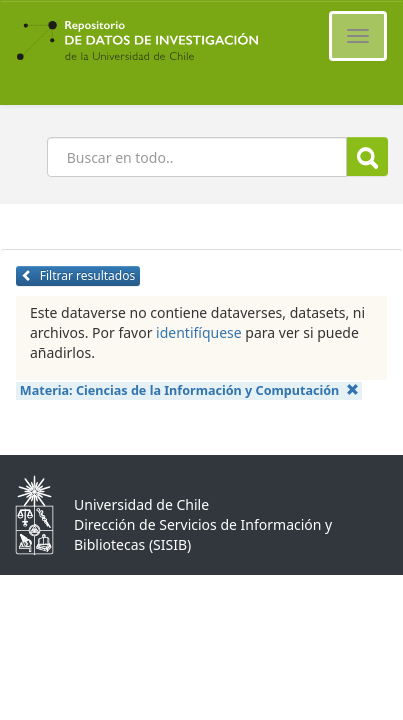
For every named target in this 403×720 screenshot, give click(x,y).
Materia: (189, 390)
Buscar (367, 157)
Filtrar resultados (78, 275)
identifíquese (199, 332)
